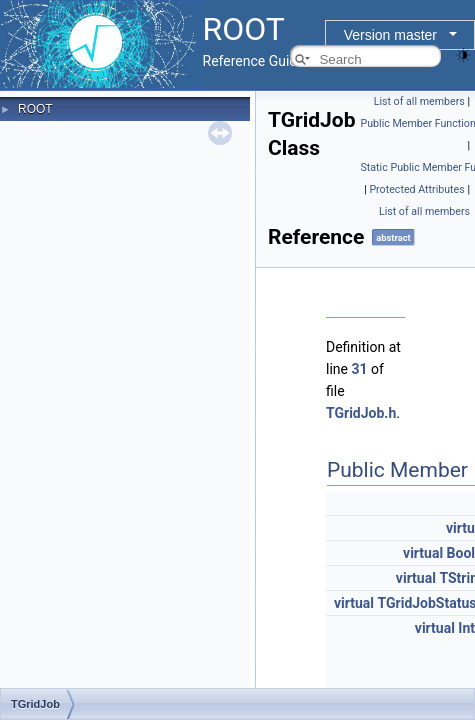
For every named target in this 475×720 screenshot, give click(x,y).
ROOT (35, 109)
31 (359, 369)
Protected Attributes (416, 189)
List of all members (419, 101)
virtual (423, 553)
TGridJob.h (361, 413)
